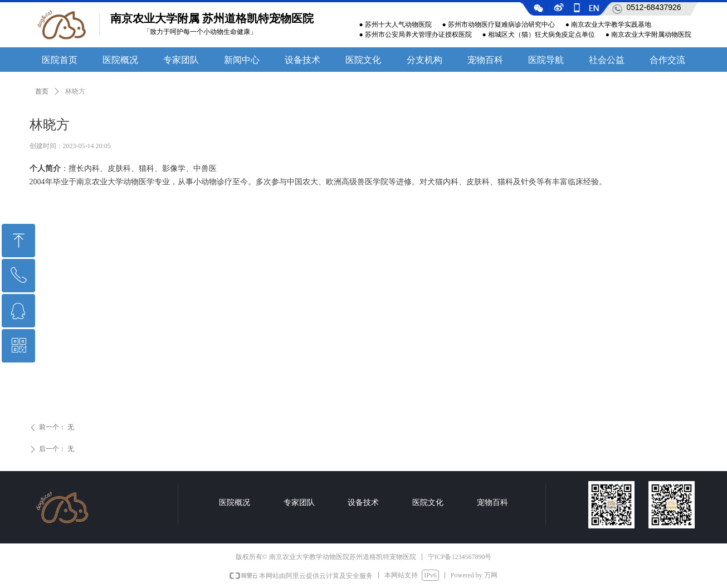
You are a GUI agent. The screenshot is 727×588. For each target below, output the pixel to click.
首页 (42, 91)
